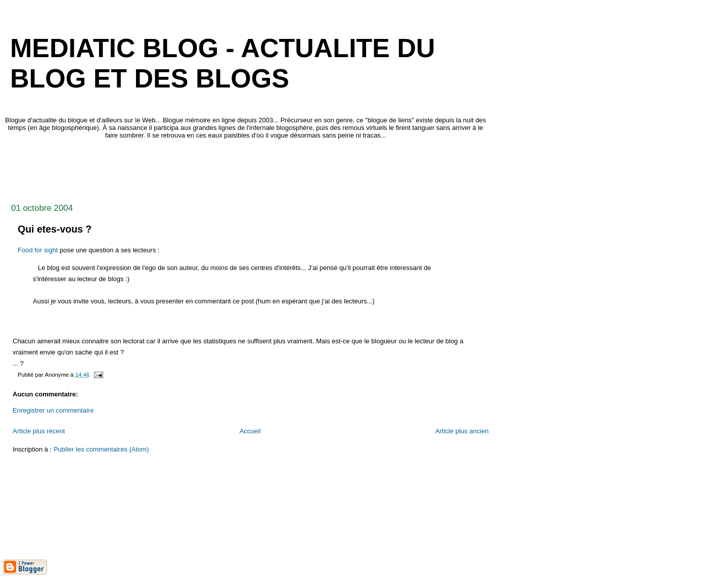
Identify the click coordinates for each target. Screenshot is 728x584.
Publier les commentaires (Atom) (101, 449)
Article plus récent (39, 431)
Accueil (250, 431)
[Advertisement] (187, 168)
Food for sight (38, 250)
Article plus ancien (462, 431)
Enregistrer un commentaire (53, 410)
